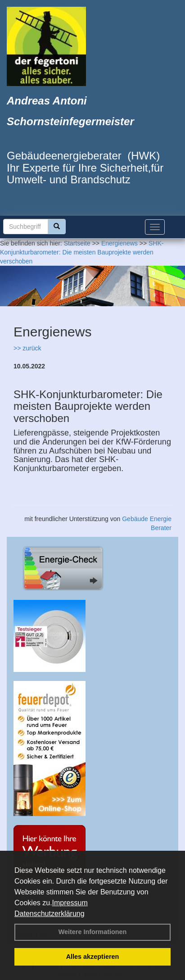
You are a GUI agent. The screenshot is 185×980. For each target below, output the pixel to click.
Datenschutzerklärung (50, 914)
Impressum (70, 903)
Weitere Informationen (93, 932)
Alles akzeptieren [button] (93, 957)
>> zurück (27, 348)
